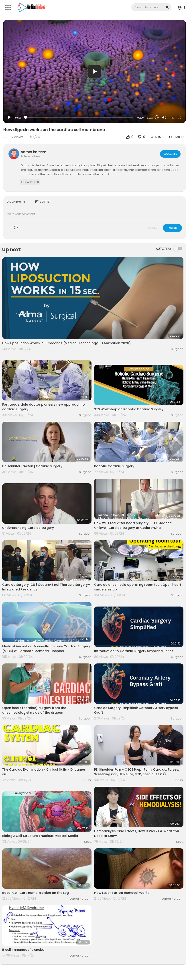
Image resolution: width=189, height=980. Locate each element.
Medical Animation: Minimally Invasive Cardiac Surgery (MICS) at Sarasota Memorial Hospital (46, 649)
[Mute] (164, 117)
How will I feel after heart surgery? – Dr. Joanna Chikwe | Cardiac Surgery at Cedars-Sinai (133, 525)
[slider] (79, 117)
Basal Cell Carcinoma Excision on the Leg (36, 893)
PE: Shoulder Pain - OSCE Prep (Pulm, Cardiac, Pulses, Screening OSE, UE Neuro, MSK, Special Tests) (136, 772)
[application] (94, 72)
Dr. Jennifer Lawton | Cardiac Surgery (32, 466)
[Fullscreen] (179, 117)
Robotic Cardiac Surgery (114, 466)
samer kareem (34, 152)
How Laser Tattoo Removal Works (122, 893)
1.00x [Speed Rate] (150, 118)
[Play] (9, 117)
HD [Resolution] (172, 118)
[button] (181, 7)
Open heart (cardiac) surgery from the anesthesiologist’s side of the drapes (34, 710)
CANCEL (152, 228)
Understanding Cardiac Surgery (28, 528)
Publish (172, 228)
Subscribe (170, 154)
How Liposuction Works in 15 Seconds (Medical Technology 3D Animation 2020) (66, 343)
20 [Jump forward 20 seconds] (157, 117)
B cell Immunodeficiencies (23, 950)
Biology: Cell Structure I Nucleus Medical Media (40, 836)
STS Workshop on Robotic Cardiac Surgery (129, 409)
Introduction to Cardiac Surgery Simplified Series (134, 651)
